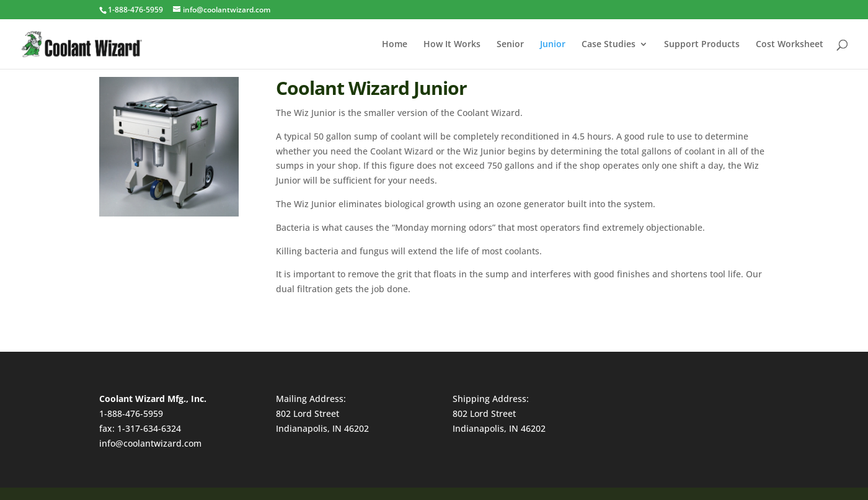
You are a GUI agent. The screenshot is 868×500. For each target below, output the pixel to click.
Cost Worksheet (790, 45)
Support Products (702, 45)
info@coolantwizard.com (150, 443)
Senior (510, 45)
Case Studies (609, 45)
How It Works (452, 45)
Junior (553, 45)
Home (395, 45)
